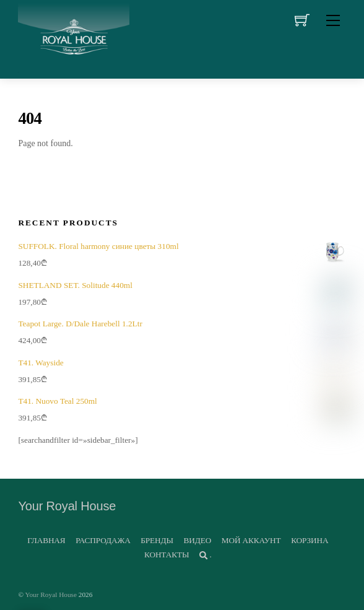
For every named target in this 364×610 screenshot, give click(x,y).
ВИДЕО (198, 540)
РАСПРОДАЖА (103, 540)
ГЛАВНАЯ (46, 540)
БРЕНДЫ (157, 540)
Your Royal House (51, 595)
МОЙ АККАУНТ (251, 540)
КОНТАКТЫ (167, 555)
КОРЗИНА (310, 540)
